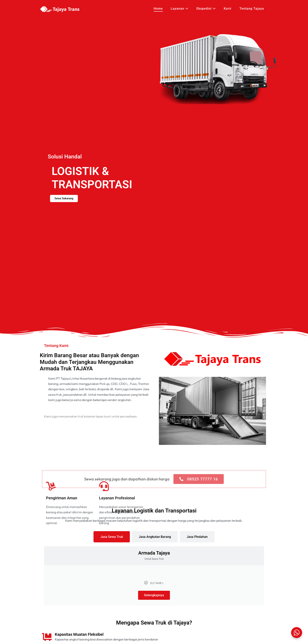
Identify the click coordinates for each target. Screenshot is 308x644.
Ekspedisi (206, 9)
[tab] (112, 537)
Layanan (180, 9)
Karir (228, 9)
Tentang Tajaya (252, 9)
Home (158, 9)
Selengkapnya (154, 595)
